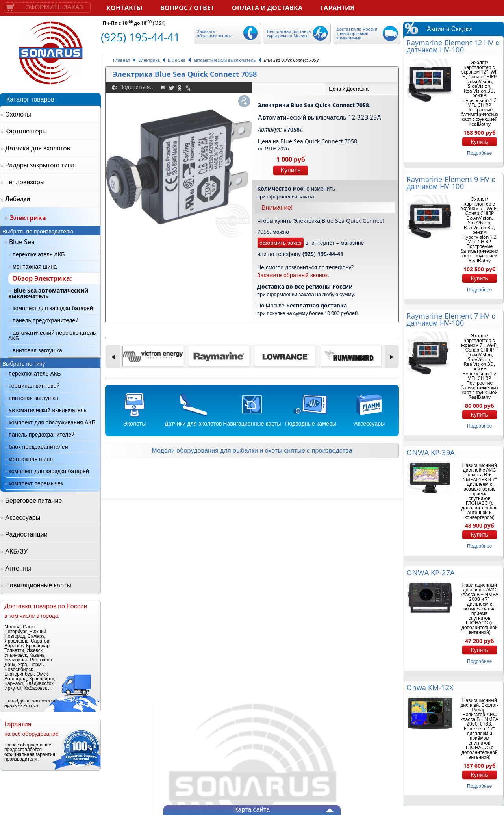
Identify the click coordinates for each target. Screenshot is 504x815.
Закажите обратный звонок (292, 275)
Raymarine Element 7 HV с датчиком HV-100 (451, 319)
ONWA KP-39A (430, 452)
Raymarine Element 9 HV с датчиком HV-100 (451, 183)
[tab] (361, 89)
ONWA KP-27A (430, 572)
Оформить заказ (54, 7)
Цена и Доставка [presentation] (349, 89)
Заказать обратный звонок (214, 33)
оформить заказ (281, 243)
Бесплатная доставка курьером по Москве (289, 33)
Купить (291, 170)
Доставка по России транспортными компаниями (357, 33)
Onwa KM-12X (430, 687)
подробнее (479, 153)
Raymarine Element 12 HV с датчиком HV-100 (453, 46)
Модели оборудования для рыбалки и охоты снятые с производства (252, 450)
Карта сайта (252, 809)
